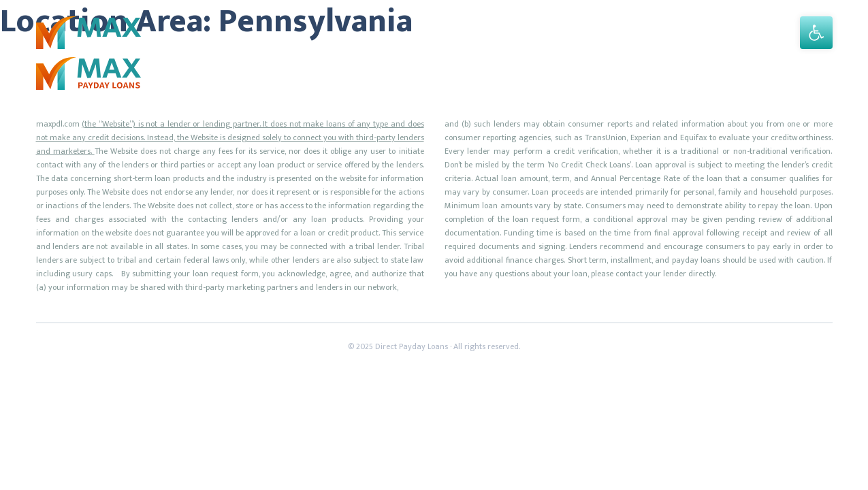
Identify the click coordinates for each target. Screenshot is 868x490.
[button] (816, 33)
